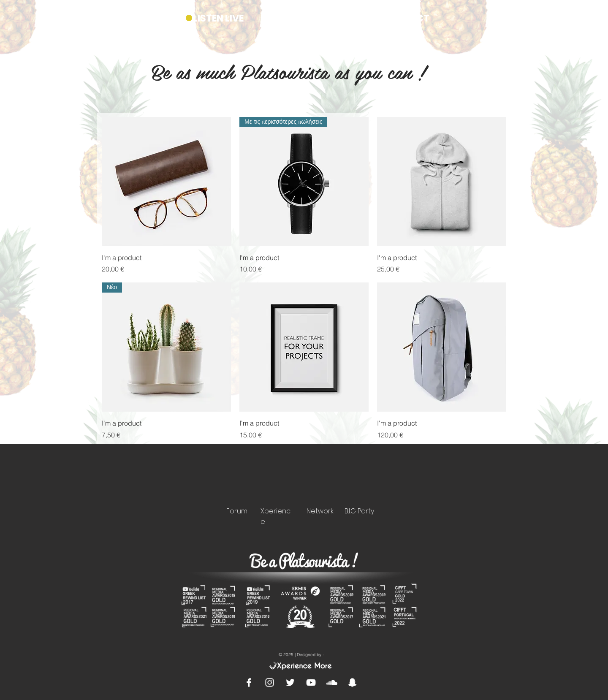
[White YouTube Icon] (311, 682)
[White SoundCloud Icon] (332, 682)
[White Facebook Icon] (249, 682)
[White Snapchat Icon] (352, 682)
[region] (239, 488)
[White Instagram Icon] (270, 682)
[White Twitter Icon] (290, 682)
